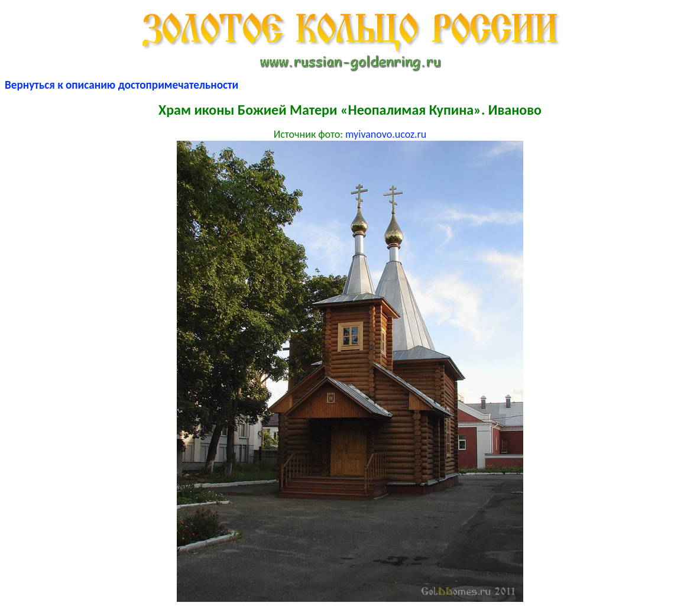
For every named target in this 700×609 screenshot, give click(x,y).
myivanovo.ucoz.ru (386, 134)
